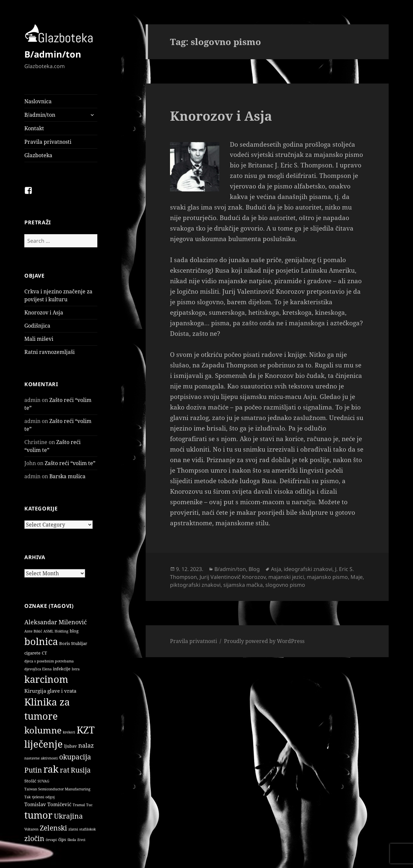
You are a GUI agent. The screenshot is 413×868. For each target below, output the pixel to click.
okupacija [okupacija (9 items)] (75, 757)
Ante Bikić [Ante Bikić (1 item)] (33, 631)
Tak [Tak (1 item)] (27, 797)
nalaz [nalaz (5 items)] (86, 745)
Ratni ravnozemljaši (49, 352)
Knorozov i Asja (44, 312)
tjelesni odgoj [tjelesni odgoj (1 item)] (43, 797)
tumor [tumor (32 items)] (38, 815)
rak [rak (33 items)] (51, 769)
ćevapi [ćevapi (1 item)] (51, 840)
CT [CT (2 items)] (44, 653)
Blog (254, 569)
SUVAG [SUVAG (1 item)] (43, 781)
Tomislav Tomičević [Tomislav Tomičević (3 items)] (48, 804)
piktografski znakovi (195, 585)
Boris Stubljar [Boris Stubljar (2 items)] (73, 643)
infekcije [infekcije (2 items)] (62, 669)
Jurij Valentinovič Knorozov (233, 577)
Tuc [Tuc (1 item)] (89, 805)
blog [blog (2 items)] (74, 631)
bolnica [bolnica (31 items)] (41, 641)
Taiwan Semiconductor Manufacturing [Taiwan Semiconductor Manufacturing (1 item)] (57, 789)
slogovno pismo (285, 585)
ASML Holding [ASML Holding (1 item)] (56, 631)
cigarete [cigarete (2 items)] (32, 653)
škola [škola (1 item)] (72, 840)
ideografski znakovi (308, 569)
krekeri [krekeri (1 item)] (69, 732)
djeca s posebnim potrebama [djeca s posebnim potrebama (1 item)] (49, 661)
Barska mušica (67, 476)
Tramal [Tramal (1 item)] (79, 805)
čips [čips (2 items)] (62, 839)
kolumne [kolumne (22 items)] (43, 730)
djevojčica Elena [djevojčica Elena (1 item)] (38, 669)
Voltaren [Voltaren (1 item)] (31, 829)
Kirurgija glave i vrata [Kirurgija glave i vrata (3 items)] (50, 691)
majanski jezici (286, 577)
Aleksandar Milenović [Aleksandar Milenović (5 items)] (56, 622)
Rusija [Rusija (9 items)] (81, 770)
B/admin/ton (53, 54)
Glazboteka (38, 155)
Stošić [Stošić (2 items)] (30, 781)
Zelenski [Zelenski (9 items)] (53, 828)
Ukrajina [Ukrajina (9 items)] (68, 816)
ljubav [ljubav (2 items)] (71, 746)
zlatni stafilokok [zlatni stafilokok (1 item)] (82, 829)
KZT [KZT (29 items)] (86, 730)
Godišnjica (37, 326)
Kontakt (34, 128)
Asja (276, 569)
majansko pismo (327, 577)
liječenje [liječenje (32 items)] (44, 744)
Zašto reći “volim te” (70, 463)
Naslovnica (38, 101)
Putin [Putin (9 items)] (33, 770)
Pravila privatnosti (48, 142)
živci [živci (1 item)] (81, 840)
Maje (357, 577)
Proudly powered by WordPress (264, 641)
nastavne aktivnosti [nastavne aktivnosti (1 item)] (41, 758)
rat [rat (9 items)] (65, 770)
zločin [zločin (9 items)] (34, 838)
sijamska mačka (243, 585)
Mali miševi (39, 339)
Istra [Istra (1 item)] (76, 669)
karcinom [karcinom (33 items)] (46, 679)
